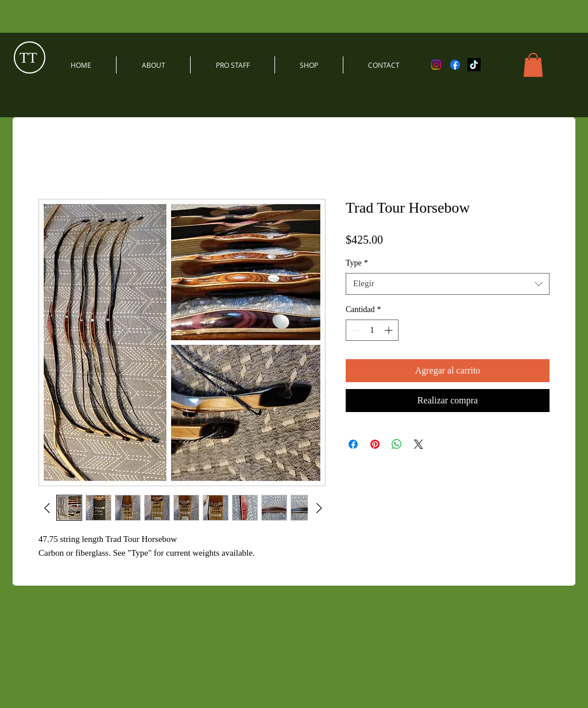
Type (357, 263)
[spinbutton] (372, 330)
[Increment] (390, 330)
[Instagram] (436, 65)
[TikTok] (474, 65)
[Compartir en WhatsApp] (397, 444)
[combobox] (448, 284)
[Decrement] (355, 330)
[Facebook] (455, 65)
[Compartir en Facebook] (353, 444)
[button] (533, 65)
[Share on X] (419, 444)
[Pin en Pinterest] (375, 444)
